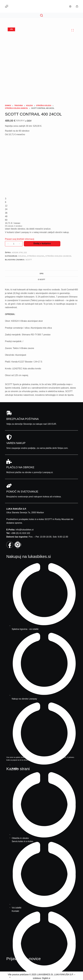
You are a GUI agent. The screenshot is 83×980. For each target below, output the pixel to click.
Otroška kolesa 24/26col (59, 256)
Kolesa (22, 256)
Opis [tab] (42, 274)
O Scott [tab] (41, 280)
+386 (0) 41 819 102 (20, 533)
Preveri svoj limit (13, 239)
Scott (29, 260)
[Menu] (7, 6)
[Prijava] (70, 6)
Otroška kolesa (36, 256)
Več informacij (27, 239)
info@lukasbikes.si (25, 530)
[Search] (41, 15)
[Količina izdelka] (14, 244)
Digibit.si (46, 978)
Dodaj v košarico (42, 243)
